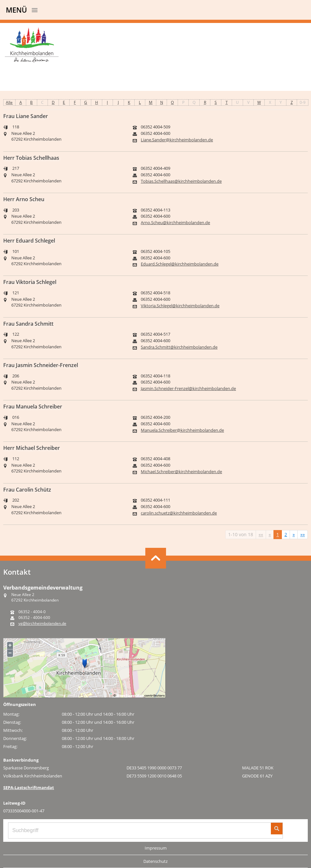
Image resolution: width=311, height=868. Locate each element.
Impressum (156, 848)
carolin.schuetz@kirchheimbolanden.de (179, 513)
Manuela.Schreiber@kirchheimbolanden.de (182, 430)
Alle (9, 102)
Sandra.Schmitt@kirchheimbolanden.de (179, 347)
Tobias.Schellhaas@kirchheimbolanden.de (181, 181)
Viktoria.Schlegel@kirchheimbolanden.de (180, 306)
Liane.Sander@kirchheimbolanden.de (177, 140)
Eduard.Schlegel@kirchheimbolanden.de (180, 264)
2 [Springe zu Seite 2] (286, 534)
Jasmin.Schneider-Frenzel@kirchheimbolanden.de (188, 389)
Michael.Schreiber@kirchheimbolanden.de (181, 472)
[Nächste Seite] (294, 535)
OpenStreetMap (130, 695)
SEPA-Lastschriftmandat (29, 787)
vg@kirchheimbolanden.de (42, 624)
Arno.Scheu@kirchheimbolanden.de (175, 223)
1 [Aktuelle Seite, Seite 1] (278, 534)
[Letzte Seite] (303, 535)
